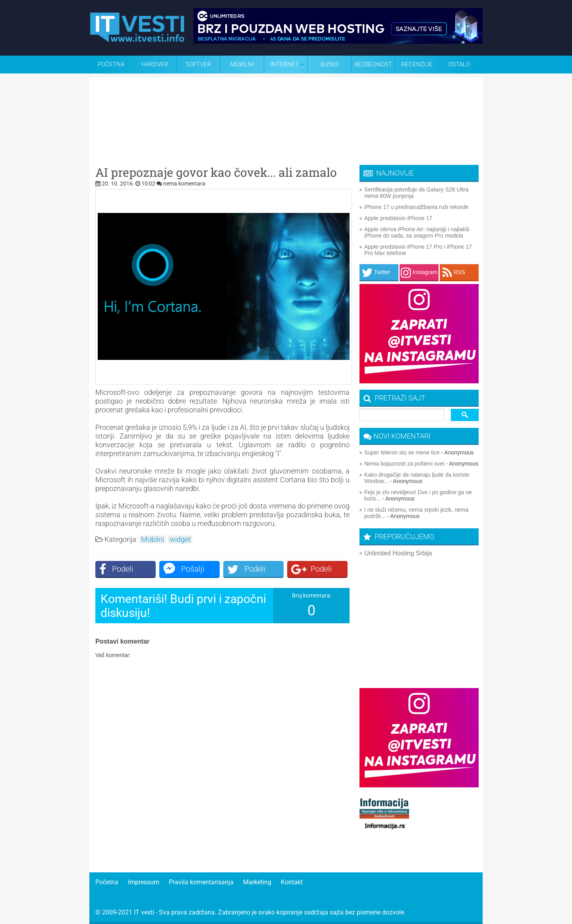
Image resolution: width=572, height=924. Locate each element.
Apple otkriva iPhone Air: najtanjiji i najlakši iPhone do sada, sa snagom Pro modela (417, 232)
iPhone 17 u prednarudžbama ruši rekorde (416, 207)
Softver (199, 64)
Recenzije (417, 64)
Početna (111, 64)
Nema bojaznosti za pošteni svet (404, 464)
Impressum (144, 882)
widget (180, 539)
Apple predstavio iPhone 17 (398, 218)
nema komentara (184, 184)
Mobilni (242, 64)
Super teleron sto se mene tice (402, 452)
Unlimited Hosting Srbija (398, 553)
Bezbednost (373, 64)
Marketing (257, 882)
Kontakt (292, 882)
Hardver (155, 64)
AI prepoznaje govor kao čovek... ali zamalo (216, 172)
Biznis (330, 64)
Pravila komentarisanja (201, 882)
